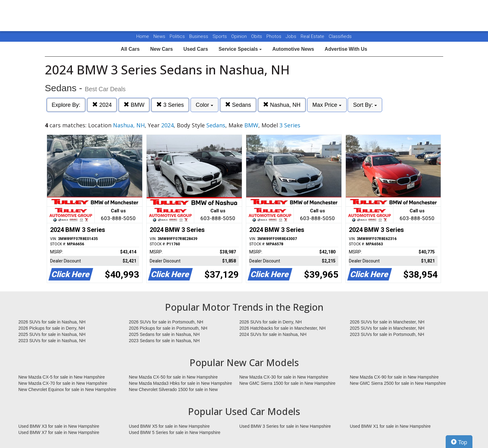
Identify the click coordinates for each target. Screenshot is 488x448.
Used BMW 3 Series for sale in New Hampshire (285, 426)
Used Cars (196, 49)
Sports (220, 36)
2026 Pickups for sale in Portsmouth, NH (168, 328)
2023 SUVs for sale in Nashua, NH (52, 341)
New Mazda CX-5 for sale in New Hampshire (62, 377)
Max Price (327, 105)
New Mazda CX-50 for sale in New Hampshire (173, 377)
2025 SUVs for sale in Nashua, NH (52, 334)
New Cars (161, 49)
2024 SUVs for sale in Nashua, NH (273, 334)
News (159, 36)
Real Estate (313, 36)
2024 (102, 105)
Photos (274, 36)
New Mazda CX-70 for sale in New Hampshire (63, 383)
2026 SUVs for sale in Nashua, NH (52, 322)
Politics (177, 36)
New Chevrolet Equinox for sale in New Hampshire (67, 389)
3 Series (170, 105)
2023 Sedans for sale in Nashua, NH (164, 341)
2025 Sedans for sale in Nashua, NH (164, 334)
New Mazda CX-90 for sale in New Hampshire (394, 377)
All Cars (130, 49)
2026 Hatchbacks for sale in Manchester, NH (282, 328)
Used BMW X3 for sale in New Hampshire (59, 426)
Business (199, 36)
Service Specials (240, 49)
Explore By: (66, 105)
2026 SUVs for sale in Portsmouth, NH (166, 322)
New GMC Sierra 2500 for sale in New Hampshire (398, 383)
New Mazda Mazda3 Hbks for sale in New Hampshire (180, 383)
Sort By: (365, 105)
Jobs (292, 36)
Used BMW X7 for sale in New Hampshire (59, 432)
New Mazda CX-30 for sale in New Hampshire (284, 377)
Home (143, 36)
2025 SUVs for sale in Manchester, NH (387, 328)
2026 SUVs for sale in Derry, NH (270, 322)
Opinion (240, 36)
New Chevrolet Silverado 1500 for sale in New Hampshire (173, 390)
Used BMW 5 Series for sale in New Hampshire (175, 432)
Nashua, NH (282, 105)
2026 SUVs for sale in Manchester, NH (387, 322)
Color (204, 105)
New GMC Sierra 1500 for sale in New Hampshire (287, 383)
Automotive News (293, 49)
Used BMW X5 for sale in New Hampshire (169, 426)
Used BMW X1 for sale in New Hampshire (390, 426)
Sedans (238, 105)
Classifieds (340, 36)
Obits (257, 36)
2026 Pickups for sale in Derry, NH (52, 328)
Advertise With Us (346, 49)
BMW (134, 105)
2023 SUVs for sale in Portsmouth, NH (387, 334)
